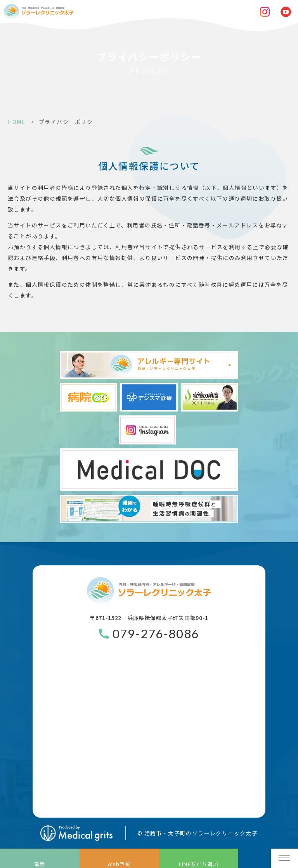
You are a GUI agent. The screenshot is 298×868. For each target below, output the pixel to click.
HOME (17, 122)
